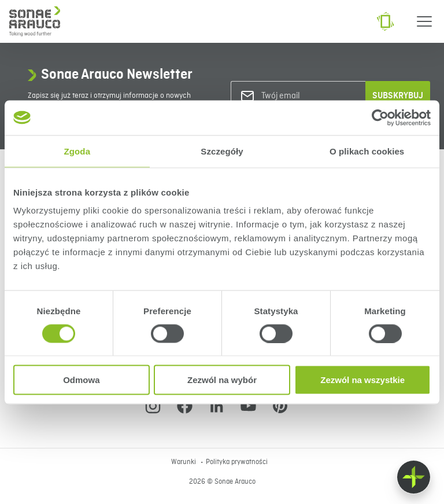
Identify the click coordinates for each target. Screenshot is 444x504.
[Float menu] (414, 477)
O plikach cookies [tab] (367, 151)
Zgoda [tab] (77, 151)
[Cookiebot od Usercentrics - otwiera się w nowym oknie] (380, 117)
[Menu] (424, 21)
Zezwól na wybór (222, 380)
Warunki (184, 462)
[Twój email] (308, 96)
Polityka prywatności (237, 462)
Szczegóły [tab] (222, 151)
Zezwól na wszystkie (362, 380)
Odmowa (81, 380)
